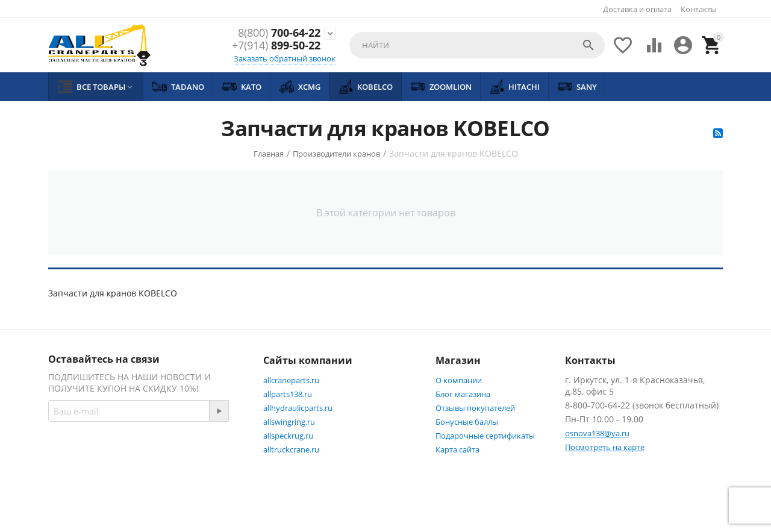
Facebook (80, 475)
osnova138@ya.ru (597, 433)
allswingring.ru (289, 422)
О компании (459, 380)
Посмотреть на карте (605, 447)
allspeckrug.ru (288, 436)
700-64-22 (279, 33)
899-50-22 (276, 46)
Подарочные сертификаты (485, 436)
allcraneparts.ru (291, 380)
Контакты (699, 9)
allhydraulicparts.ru (298, 408)
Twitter (140, 475)
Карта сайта (457, 449)
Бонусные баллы (467, 422)
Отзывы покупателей (475, 408)
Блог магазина (463, 394)
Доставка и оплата (637, 9)
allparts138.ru (288, 394)
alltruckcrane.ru (291, 449)
